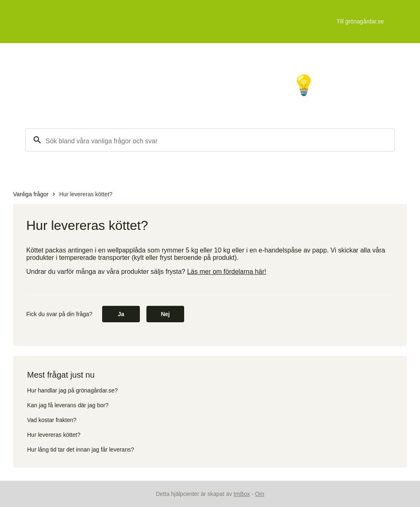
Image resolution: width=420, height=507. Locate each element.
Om (260, 494)
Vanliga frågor (31, 194)
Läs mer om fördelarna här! (227, 272)
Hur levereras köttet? (86, 194)
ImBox (242, 494)
